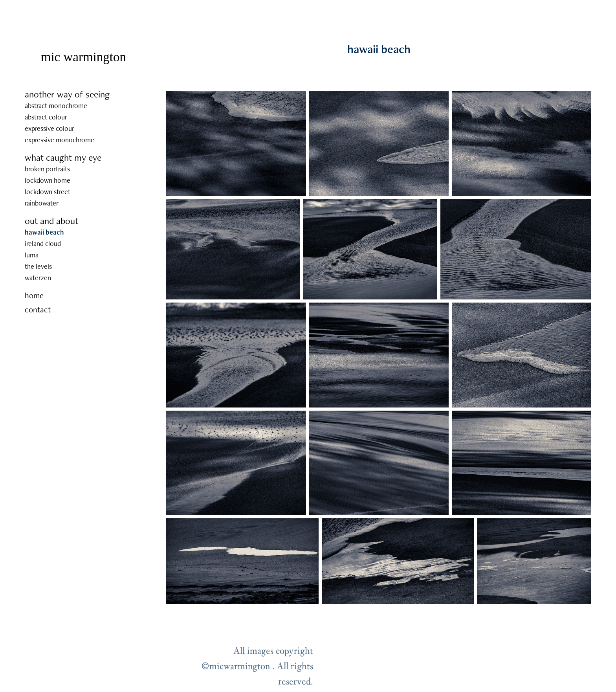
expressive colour (49, 128)
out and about (51, 221)
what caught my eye (63, 157)
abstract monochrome (56, 106)
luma (32, 255)
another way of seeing (67, 94)
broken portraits (47, 169)
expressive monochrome (60, 140)
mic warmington (83, 57)
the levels (38, 266)
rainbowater (42, 203)
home (34, 295)
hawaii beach (44, 232)
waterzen (38, 278)
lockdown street (48, 192)
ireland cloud (43, 243)
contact (38, 309)
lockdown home (48, 180)
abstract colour (46, 117)
